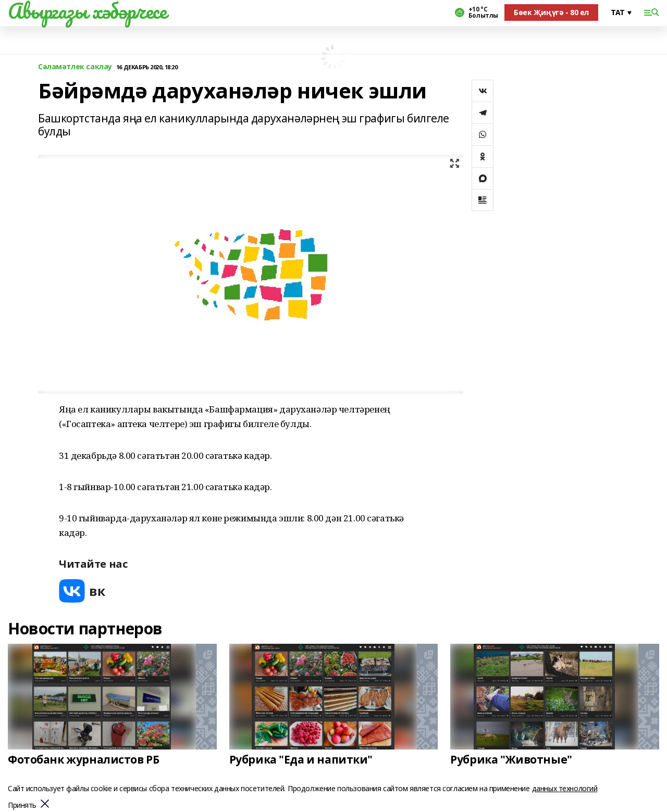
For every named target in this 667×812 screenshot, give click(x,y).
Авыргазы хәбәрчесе (87, 11)
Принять (22, 805)
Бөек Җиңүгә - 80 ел (551, 12)
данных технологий (565, 788)
